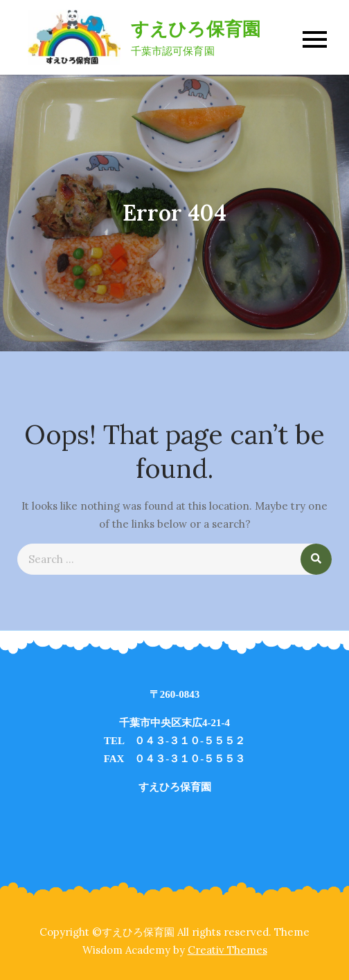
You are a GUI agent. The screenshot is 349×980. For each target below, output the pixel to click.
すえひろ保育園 (196, 29)
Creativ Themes (227, 950)
